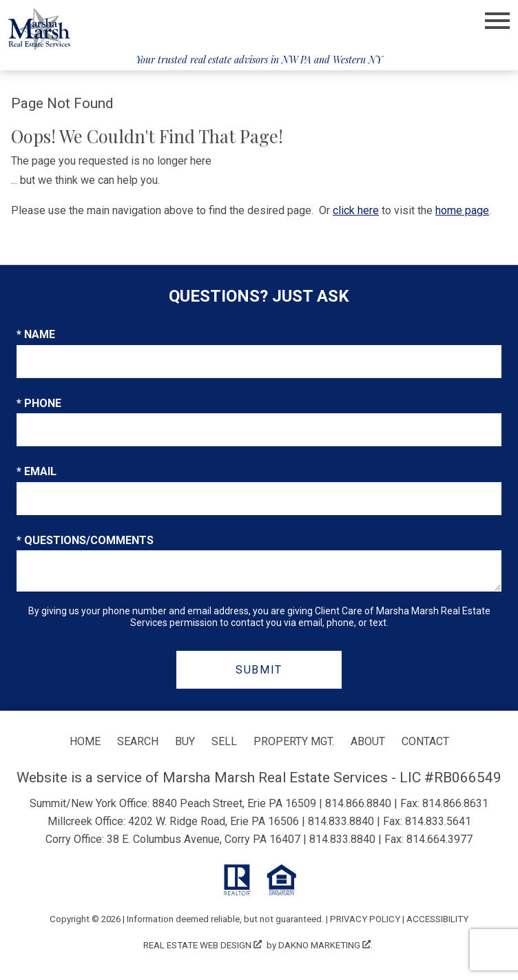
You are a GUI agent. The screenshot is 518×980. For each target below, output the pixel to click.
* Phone (39, 403)
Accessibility (437, 919)
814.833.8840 (341, 821)
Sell (224, 741)
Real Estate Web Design (203, 945)
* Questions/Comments (85, 540)
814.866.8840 (358, 803)
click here (356, 210)
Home (85, 741)
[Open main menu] (497, 21)
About (368, 741)
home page (462, 210)
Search (138, 741)
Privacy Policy (365, 919)
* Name (36, 334)
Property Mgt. (294, 741)
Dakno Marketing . (325, 945)
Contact (425, 741)
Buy (185, 741)
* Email (37, 471)
